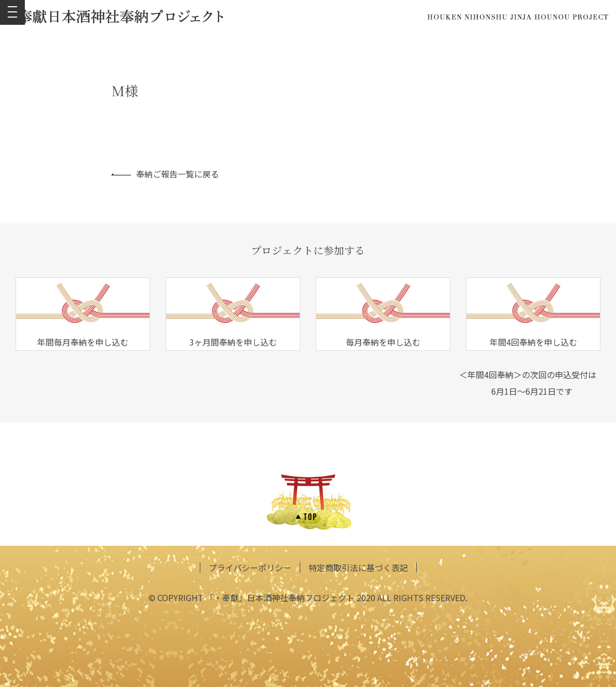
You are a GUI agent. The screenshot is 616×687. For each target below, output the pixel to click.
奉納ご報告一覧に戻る (165, 174)
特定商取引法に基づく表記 (358, 567)
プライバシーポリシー (250, 567)
